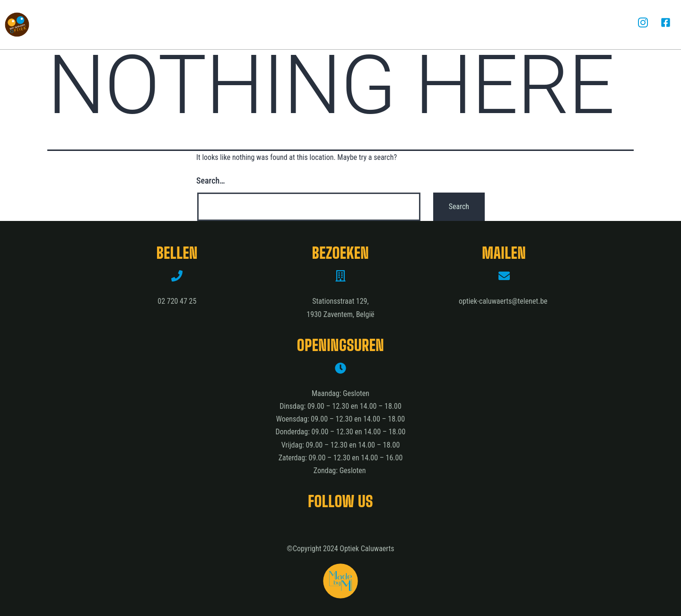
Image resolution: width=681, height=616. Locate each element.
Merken (453, 24)
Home (102, 24)
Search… (211, 180)
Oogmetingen (308, 24)
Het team (505, 24)
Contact (559, 24)
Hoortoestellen (386, 24)
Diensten (244, 24)
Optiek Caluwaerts (170, 24)
